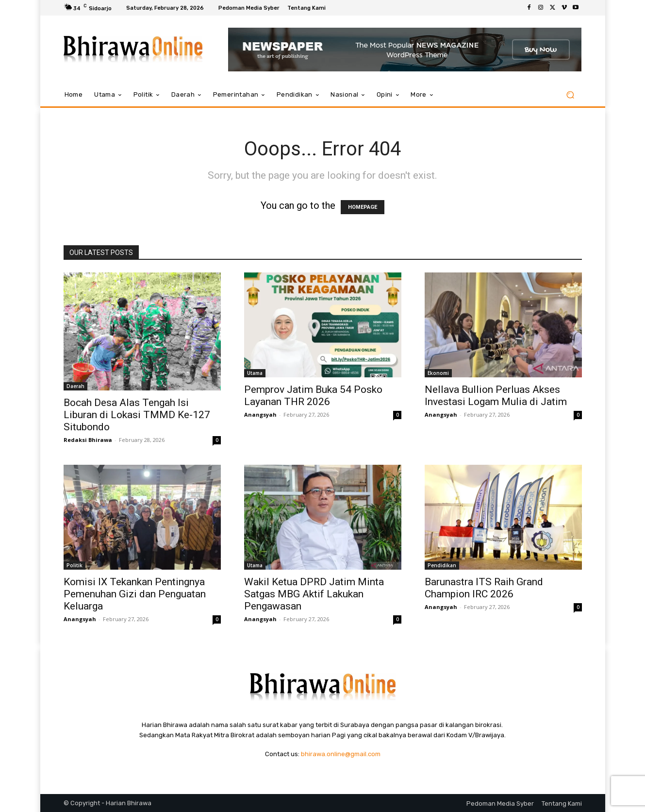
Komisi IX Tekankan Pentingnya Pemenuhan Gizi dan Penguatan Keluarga (135, 594)
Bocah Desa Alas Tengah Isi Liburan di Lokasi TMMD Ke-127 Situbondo (137, 415)
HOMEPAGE (363, 207)
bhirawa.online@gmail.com (341, 754)
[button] (571, 95)
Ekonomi (438, 373)
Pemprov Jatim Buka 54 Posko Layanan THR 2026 (313, 396)
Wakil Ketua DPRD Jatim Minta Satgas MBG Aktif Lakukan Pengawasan (314, 594)
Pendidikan (442, 565)
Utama (255, 373)
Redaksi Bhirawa (88, 440)
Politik (74, 565)
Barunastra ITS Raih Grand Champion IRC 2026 (484, 588)
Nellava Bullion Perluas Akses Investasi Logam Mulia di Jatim (496, 396)
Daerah (75, 386)
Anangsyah (260, 414)
